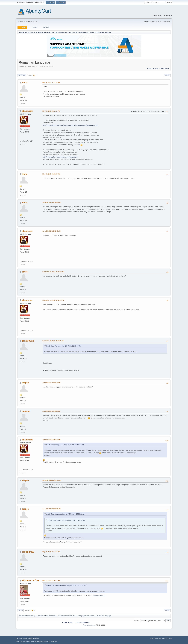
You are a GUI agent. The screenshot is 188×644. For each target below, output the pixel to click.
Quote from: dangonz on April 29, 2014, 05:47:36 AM (65, 445)
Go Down (22, 75)
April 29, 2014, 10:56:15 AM (51, 440)
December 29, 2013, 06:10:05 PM (53, 341)
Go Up (20, 610)
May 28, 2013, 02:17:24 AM (51, 82)
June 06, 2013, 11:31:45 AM (52, 231)
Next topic (165, 68)
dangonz (26, 411)
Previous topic (153, 68)
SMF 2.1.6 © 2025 (21, 639)
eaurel (25, 272)
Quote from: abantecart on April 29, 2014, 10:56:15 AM (66, 514)
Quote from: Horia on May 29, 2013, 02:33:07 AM (64, 346)
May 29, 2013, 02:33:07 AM (51, 174)
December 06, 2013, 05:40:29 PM (53, 300)
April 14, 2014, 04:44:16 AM (51, 383)
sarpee (25, 383)
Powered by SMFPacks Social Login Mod (44, 641)
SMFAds (18, 641)
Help (152, 639)
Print (167, 75)
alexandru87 (28, 552)
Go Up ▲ (169, 639)
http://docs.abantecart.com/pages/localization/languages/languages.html (70, 125)
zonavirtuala (28, 341)
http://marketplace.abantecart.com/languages (60, 157)
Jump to (137, 621)
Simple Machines (33, 639)
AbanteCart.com (89, 625)
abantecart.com (99, 595)
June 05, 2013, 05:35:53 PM (51, 203)
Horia (25, 82)
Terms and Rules (160, 639)
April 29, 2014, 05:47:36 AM (51, 411)
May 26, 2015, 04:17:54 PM (51, 552)
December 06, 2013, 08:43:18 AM (53, 272)
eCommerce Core (31, 580)
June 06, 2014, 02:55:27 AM (52, 480)
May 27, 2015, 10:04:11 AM (51, 580)
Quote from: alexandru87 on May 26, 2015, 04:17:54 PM (66, 586)
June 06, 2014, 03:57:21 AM (52, 509)
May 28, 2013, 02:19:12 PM (51, 111)
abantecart (27, 111)
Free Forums (27, 641)
